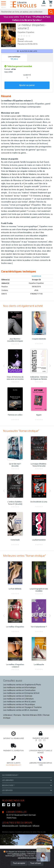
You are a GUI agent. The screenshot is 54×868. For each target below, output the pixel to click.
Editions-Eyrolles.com (10, 826)
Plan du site (41, 832)
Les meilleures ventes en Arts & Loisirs (19, 702)
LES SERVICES (27, 790)
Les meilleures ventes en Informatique (19, 687)
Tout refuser (36, 863)
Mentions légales (8, 832)
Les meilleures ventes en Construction (19, 690)
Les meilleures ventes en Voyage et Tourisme (22, 707)
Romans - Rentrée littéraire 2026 (28, 715)
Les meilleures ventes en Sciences (18, 696)
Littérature (8, 715)
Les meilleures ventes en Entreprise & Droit (21, 693)
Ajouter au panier (27, 85)
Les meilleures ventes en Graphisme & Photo (22, 685)
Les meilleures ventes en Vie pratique (19, 704)
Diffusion (36, 826)
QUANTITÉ (27, 75)
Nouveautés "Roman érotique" (21, 431)
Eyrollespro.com (25, 826)
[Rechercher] (24, 12)
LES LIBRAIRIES (27, 780)
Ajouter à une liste (27, 51)
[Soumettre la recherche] (51, 12)
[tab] (14, 58)
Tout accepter (19, 863)
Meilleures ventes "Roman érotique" (24, 556)
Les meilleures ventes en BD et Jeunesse (21, 710)
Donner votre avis (25, 41)
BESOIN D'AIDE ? (27, 785)
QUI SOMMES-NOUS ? (10, 775)
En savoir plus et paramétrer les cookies (33, 857)
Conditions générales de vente (26, 832)
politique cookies (19, 854)
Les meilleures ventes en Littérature (18, 699)
